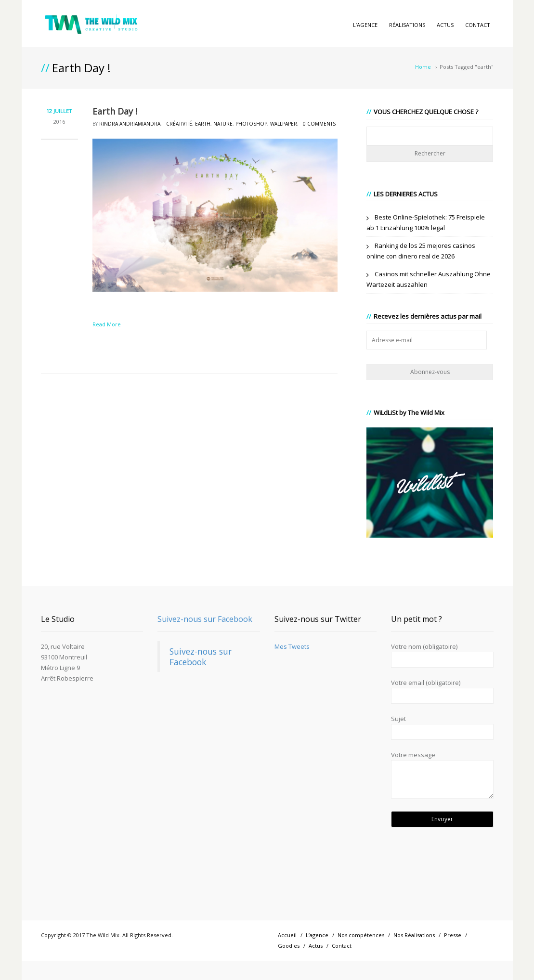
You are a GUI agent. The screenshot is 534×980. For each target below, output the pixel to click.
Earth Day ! (115, 111)
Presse (453, 935)
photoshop (251, 124)
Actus (445, 25)
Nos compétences (361, 935)
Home (423, 67)
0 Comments (319, 124)
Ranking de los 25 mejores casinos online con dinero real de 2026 (421, 251)
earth (203, 124)
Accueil (287, 935)
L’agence (365, 25)
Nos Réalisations (414, 935)
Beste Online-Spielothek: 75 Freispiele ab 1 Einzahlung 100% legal (426, 222)
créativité (179, 124)
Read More (107, 324)
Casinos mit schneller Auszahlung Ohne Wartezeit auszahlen (429, 279)
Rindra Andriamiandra (130, 124)
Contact (478, 25)
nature (223, 124)
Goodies (289, 946)
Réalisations (407, 25)
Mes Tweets (292, 646)
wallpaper (284, 124)
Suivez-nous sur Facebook (205, 619)
